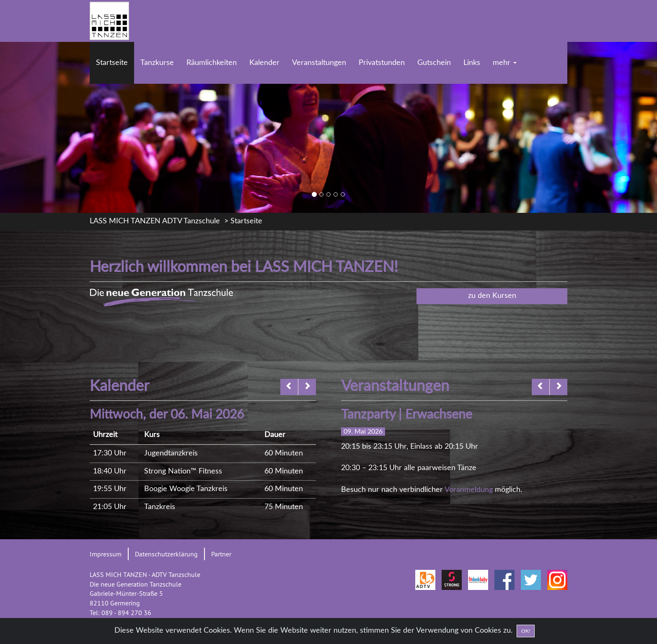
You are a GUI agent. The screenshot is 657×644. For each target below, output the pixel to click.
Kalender (264, 63)
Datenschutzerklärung (166, 554)
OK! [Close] (526, 632)
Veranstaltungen (319, 63)
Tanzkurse (157, 63)
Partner (221, 554)
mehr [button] (505, 63)
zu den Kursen (492, 296)
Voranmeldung (469, 490)
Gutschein (434, 63)
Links (472, 63)
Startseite (112, 63)
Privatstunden (382, 63)
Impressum (106, 554)
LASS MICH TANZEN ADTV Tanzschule (155, 221)
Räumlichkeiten (212, 63)
